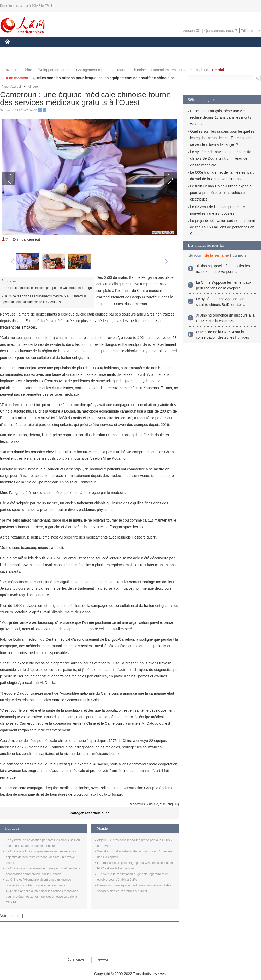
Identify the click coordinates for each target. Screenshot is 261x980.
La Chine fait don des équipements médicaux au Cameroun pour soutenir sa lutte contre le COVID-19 (45, 299)
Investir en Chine (18, 70)
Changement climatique (95, 70)
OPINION (243, 49)
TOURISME (218, 49)
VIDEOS (37, 60)
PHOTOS (16, 60)
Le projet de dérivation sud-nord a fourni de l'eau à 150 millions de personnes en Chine (222, 227)
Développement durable (54, 70)
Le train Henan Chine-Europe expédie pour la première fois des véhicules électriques (221, 193)
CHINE (14, 49)
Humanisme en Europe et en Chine (180, 70)
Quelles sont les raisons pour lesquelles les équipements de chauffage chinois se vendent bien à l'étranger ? (222, 138)
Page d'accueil (11, 87)
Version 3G (192, 31)
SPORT (196, 49)
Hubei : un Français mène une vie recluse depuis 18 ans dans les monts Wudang (221, 117)
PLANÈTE (175, 49)
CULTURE (129, 49)
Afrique (33, 87)
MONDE (61, 49)
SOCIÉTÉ (152, 49)
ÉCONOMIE (37, 49)
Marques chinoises (132, 70)
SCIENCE (106, 49)
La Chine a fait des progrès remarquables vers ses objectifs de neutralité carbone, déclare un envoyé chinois (41, 857)
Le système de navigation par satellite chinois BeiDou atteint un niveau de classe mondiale (221, 158)
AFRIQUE (83, 49)
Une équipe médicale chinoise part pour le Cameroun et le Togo (48, 288)
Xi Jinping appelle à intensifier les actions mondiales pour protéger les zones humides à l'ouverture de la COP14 (42, 897)
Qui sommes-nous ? (221, 31)
